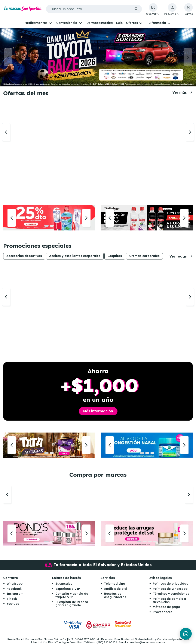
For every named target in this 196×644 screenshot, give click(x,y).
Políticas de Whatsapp (170, 589)
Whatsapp (15, 584)
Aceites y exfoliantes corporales (75, 256)
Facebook (14, 589)
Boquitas (115, 256)
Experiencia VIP (68, 589)
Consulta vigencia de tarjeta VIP (72, 595)
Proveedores (163, 612)
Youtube (13, 604)
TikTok (12, 599)
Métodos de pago (166, 607)
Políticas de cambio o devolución (169, 600)
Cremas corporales (144, 256)
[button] (153, 9)
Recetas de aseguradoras (115, 595)
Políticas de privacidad (171, 584)
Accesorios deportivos (24, 256)
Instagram (15, 594)
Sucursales (64, 584)
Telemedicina (115, 584)
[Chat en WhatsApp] (186, 634)
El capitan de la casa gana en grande (72, 604)
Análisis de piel (116, 589)
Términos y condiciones (171, 594)
